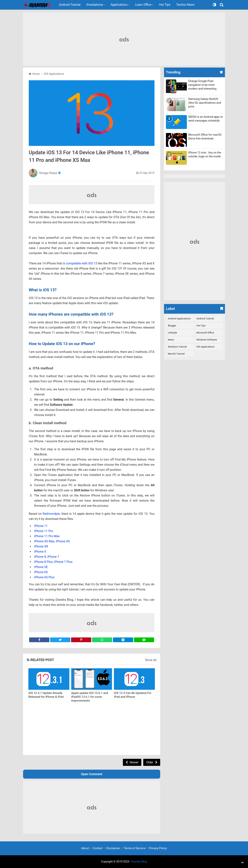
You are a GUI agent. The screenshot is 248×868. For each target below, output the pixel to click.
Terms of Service (134, 848)
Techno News (185, 5)
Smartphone (95, 5)
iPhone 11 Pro (44, 531)
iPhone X (40, 552)
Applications (119, 5)
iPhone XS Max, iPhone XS (52, 541)
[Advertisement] (124, 39)
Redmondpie (51, 514)
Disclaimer (113, 848)
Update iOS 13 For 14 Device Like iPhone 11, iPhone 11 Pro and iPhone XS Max (89, 156)
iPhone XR (41, 546)
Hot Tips (165, 5)
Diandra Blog (139, 862)
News (171, 340)
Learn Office (143, 5)
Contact (98, 848)
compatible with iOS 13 (82, 263)
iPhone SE (41, 567)
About (85, 848)
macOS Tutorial (176, 354)
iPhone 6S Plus (44, 577)
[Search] (222, 5)
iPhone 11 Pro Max (47, 536)
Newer (134, 762)
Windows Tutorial (177, 347)
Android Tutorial (70, 5)
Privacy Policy (158, 848)
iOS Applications (205, 347)
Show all (151, 660)
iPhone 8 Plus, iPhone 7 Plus (53, 562)
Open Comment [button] (92, 774)
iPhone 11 (41, 526)
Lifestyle (172, 333)
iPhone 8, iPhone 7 (47, 557)
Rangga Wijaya (48, 173)
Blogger (172, 326)
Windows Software (207, 340)
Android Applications (179, 319)
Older (150, 762)
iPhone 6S (41, 572)
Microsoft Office (205, 333)
